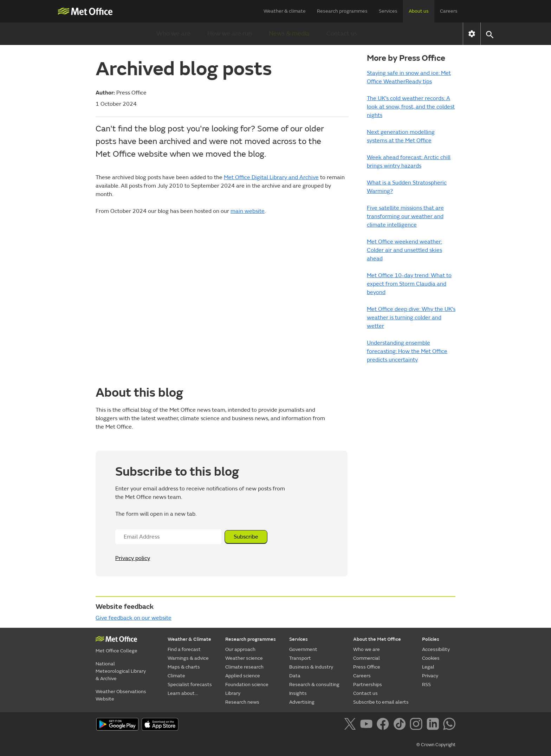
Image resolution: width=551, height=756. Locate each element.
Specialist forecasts (190, 685)
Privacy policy (133, 558)
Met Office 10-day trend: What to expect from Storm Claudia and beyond (409, 284)
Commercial (367, 658)
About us (419, 11)
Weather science (244, 658)
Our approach (240, 649)
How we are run (230, 34)
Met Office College (116, 651)
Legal (428, 667)
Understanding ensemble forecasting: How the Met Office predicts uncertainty (407, 351)
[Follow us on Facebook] (384, 725)
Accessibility (436, 649)
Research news (242, 702)
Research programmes (342, 11)
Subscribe (246, 537)
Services (388, 11)
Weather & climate (285, 11)
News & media (289, 34)
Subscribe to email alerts (381, 702)
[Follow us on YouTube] (368, 725)
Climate (176, 676)
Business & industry (311, 667)
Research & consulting (314, 685)
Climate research (244, 667)
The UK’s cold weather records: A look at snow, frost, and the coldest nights (411, 107)
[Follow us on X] (351, 725)
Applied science (243, 676)
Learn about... (183, 693)
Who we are (173, 34)
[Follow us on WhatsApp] (449, 725)
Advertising (302, 702)
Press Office (367, 667)
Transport (300, 658)
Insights (298, 693)
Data (295, 676)
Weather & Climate (189, 639)
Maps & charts (184, 667)
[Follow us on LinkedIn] (434, 725)
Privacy (430, 676)
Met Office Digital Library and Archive (271, 177)
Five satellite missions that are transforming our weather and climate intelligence (405, 216)
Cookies (431, 658)
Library (233, 693)
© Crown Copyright (436, 745)
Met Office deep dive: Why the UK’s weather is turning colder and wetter (411, 318)
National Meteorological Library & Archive (121, 671)
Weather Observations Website (121, 695)
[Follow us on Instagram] (417, 725)
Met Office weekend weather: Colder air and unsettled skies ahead (404, 250)
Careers (449, 11)
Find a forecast (184, 649)
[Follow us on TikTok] (401, 725)
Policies (431, 639)
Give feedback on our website (134, 618)
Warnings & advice (188, 658)
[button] (489, 34)
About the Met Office (377, 639)
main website (248, 211)
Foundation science (247, 685)
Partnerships (368, 685)
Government (303, 649)
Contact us (342, 34)
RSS (426, 685)
